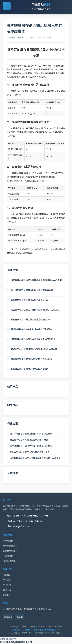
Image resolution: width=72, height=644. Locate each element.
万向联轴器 (8, 556)
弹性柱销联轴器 (10, 546)
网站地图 (4, 639)
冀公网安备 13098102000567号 (47, 630)
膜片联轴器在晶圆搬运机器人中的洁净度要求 (31, 433)
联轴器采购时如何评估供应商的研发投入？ (30, 452)
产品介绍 (7, 580)
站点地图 (13, 639)
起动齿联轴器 (9, 561)
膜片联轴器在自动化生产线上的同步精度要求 (31, 446)
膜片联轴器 (8, 541)
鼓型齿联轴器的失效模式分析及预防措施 (29, 440)
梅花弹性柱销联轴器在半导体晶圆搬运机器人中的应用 (35, 458)
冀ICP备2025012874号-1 (22, 630)
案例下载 (7, 590)
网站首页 (7, 575)
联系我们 (7, 595)
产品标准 (7, 585)
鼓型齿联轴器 (9, 551)
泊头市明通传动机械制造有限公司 (16, 642)
